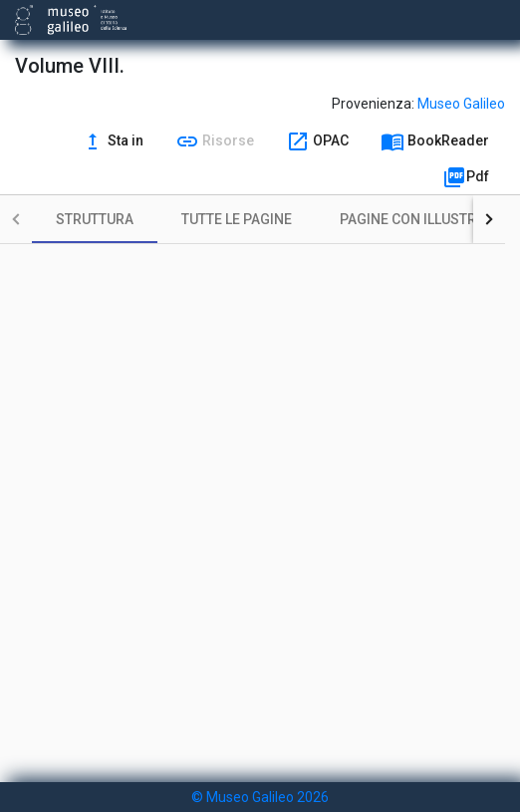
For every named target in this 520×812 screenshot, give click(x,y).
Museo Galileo (461, 104)
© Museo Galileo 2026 (260, 797)
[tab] (95, 219)
